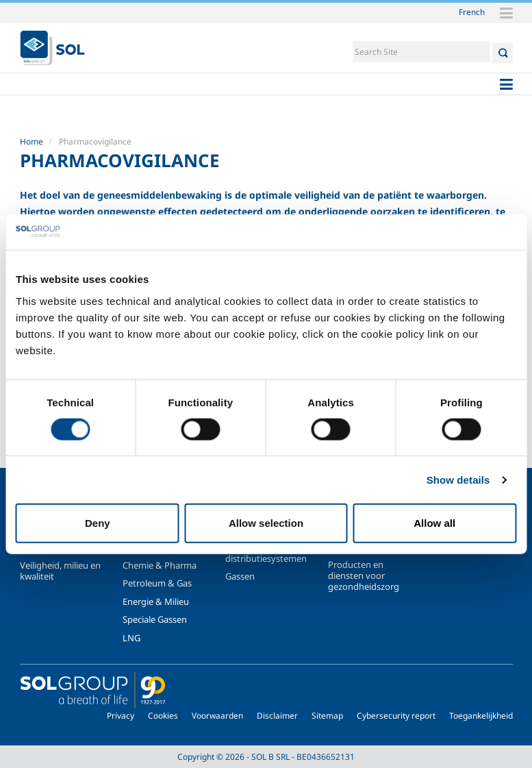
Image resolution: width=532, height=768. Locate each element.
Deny (98, 523)
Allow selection (266, 523)
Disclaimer (277, 716)
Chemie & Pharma (160, 565)
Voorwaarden (217, 716)
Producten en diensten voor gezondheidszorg (364, 576)
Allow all (434, 523)
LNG (131, 638)
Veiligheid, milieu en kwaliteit (60, 571)
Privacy (121, 716)
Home (31, 141)
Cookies (163, 716)
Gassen (240, 576)
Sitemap (327, 716)
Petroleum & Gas (157, 583)
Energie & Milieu (156, 602)
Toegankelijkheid (481, 716)
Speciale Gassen (155, 619)
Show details (458, 479)
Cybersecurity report (396, 716)
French (472, 12)
